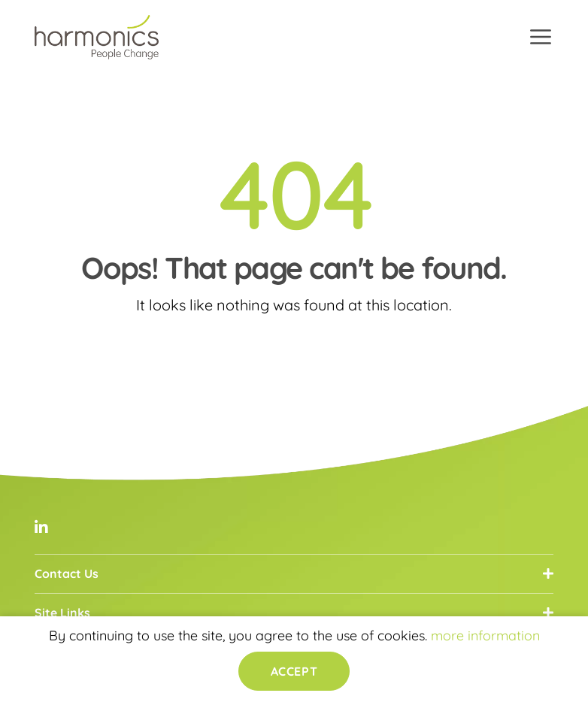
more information (485, 635)
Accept (294, 671)
